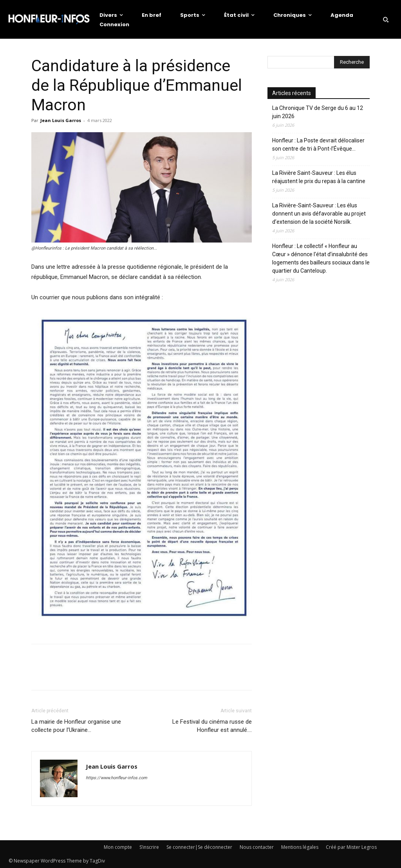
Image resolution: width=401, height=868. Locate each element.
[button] (386, 20)
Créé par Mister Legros (351, 847)
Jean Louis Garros (61, 120)
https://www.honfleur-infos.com (117, 778)
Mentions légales (300, 847)
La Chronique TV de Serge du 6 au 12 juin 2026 (318, 112)
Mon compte (118, 847)
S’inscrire (149, 847)
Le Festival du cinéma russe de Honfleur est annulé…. (212, 726)
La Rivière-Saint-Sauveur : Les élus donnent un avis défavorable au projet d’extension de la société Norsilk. (319, 214)
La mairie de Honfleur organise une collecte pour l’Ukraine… (76, 726)
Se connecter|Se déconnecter (199, 847)
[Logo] (49, 19)
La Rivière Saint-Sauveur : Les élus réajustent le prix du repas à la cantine (319, 177)
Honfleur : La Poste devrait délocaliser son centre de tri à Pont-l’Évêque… (318, 145)
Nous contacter (257, 847)
